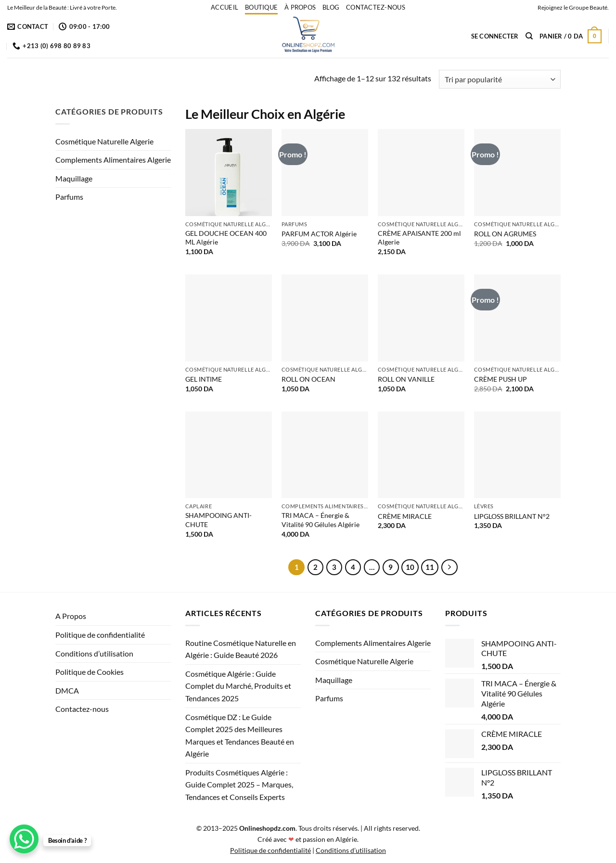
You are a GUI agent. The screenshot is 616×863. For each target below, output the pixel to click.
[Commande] (500, 79)
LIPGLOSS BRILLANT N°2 (512, 516)
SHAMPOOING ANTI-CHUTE (218, 520)
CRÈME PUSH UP (500, 379)
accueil (225, 7)
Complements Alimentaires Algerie (113, 160)
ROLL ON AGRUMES (505, 234)
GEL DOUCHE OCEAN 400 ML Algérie (226, 238)
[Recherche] (529, 36)
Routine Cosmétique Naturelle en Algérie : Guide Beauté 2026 (241, 649)
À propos (300, 7)
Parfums (69, 197)
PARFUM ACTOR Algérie (319, 234)
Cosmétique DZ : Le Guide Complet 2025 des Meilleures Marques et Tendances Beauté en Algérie (240, 735)
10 (410, 567)
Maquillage (74, 178)
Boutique (261, 7)
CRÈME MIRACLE (405, 516)
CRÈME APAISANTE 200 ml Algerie (419, 238)
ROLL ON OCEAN (308, 379)
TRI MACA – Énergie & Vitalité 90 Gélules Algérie (321, 520)
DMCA (67, 690)
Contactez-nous (376, 7)
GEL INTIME (204, 379)
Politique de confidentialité (100, 635)
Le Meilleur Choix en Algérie (265, 114)
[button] (495, 36)
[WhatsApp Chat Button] (24, 839)
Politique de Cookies (90, 672)
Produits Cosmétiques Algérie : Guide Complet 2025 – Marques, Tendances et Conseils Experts (239, 785)
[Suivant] (449, 567)
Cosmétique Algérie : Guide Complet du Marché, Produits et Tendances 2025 (238, 686)
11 (430, 567)
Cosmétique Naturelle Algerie (104, 141)
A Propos (71, 616)
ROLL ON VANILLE (406, 379)
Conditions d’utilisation (94, 653)
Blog (331, 7)
